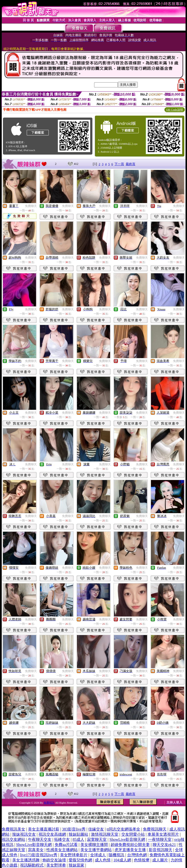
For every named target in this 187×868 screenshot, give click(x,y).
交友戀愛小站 (133, 834)
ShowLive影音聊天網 (127, 839)
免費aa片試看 (66, 845)
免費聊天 (31, 206)
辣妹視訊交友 (24, 834)
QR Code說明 (175, 110)
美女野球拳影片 (74, 855)
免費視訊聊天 (155, 829)
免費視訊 (49, 803)
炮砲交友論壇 (54, 860)
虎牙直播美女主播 (130, 850)
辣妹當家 (76, 865)
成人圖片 (160, 860)
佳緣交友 (96, 829)
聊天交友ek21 (164, 845)
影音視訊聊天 (161, 850)
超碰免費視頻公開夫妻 (130, 845)
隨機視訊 (116, 855)
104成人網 (122, 860)
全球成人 (98, 855)
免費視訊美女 (13, 829)
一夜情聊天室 (160, 839)
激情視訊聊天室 (105, 834)
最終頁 (131, 164)
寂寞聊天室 (97, 839)
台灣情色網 (137, 855)
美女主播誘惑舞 (26, 860)
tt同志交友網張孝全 (123, 829)
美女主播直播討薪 (44, 829)
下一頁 (119, 164)
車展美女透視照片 (163, 834)
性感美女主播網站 (62, 850)
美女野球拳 (56, 865)
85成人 (78, 839)
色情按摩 (142, 860)
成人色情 (103, 860)
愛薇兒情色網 (80, 860)
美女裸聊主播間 (94, 845)
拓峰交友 (62, 839)
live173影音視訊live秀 (39, 855)
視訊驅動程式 (32, 865)
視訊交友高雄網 (52, 834)
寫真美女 (36, 850)
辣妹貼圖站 (78, 834)
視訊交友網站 (13, 839)
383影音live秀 (74, 829)
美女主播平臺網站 (96, 850)
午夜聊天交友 (40, 839)
